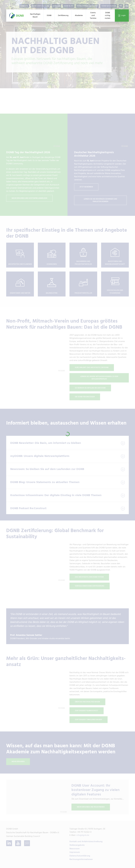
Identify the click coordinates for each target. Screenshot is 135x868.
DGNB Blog (69, 6)
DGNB (49, 16)
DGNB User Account (40, 6)
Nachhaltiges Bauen (35, 16)
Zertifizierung (63, 16)
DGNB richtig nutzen (108, 16)
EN (121, 6)
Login (122, 16)
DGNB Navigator (109, 6)
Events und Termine (93, 16)
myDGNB (56, 6)
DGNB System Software (87, 6)
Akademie (79, 16)
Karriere (24, 6)
